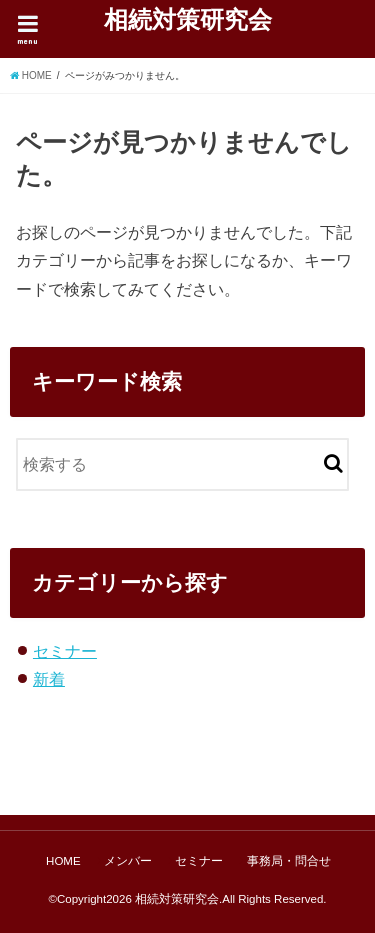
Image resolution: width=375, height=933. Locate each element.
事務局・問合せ (289, 861)
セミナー (65, 651)
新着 (49, 679)
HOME (63, 861)
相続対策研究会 (188, 19)
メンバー (128, 861)
